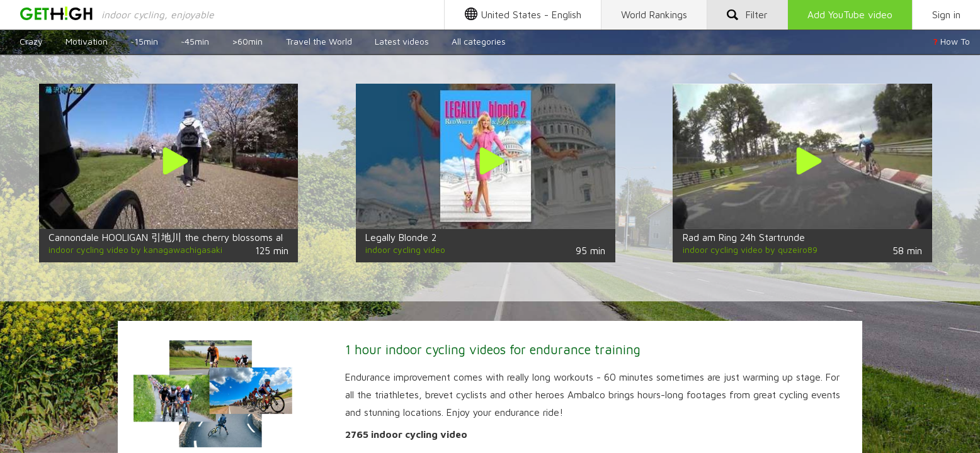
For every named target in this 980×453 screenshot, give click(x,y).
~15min (144, 41)
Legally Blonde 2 (401, 237)
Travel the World (319, 41)
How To (951, 41)
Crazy (31, 41)
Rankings (654, 14)
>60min (247, 41)
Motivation (87, 41)
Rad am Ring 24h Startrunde (744, 237)
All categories (479, 41)
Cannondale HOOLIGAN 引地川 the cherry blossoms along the (183, 237)
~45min (195, 41)
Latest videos (402, 41)
